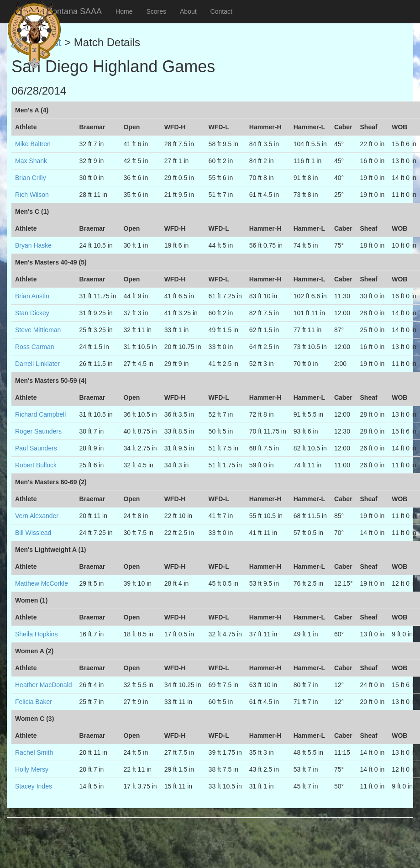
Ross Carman (35, 347)
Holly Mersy (32, 769)
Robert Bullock (36, 465)
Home (124, 11)
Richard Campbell (40, 414)
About (188, 11)
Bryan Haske (33, 245)
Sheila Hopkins (36, 634)
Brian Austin (32, 296)
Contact (221, 11)
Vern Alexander (37, 516)
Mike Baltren (33, 144)
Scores (156, 11)
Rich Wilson (32, 195)
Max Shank (31, 161)
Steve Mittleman (38, 330)
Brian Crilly (31, 178)
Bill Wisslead (33, 533)
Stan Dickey (32, 313)
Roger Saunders (38, 431)
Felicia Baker (34, 702)
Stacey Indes (34, 786)
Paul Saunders (36, 448)
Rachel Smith (34, 752)
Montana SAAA (74, 11)
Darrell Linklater (37, 364)
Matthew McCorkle (42, 583)
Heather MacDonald (44, 685)
